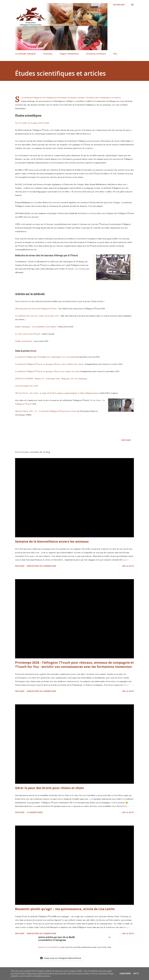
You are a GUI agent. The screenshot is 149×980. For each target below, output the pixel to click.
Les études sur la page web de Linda (33, 123)
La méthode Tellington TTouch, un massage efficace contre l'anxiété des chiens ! (50, 364)
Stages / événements (69, 54)
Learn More (125, 974)
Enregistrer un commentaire (41, 566)
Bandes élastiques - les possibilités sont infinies (36, 327)
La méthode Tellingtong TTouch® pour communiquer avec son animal (45, 357)
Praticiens (48, 54)
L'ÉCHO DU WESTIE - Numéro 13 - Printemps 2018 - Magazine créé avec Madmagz (51, 379)
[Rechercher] (119, 5)
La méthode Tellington (26, 54)
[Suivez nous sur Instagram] (61, 958)
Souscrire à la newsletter (49, 947)
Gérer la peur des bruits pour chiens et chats (49, 788)
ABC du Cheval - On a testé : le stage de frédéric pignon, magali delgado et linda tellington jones (57, 393)
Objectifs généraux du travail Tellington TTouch (36, 309)
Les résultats (81, 269)
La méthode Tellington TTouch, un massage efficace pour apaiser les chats (47, 371)
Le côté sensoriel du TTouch (28, 334)
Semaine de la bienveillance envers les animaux (52, 541)
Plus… (116, 54)
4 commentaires (35, 812)
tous (33, 351)
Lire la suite (128, 566)
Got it (136, 974)
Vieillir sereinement (24, 341)
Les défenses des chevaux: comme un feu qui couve (37, 316)
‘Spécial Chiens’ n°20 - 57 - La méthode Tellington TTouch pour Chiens (46, 411)
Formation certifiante (96, 54)
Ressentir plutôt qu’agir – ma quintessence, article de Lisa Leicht (65, 909)
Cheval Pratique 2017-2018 (26, 386)
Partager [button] (126, 440)
